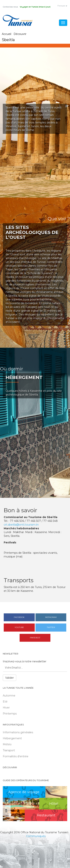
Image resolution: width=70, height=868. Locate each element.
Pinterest (35, 638)
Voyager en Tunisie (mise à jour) (35, 7)
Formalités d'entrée (16, 756)
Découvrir (20, 34)
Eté (5, 702)
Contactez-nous (10, 7)
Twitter (51, 627)
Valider (10, 678)
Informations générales (18, 732)
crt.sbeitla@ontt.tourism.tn (21, 525)
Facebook (19, 617)
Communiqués (36, 836)
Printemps (10, 714)
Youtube (19, 627)
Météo (7, 744)
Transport (9, 750)
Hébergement (12, 738)
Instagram (51, 617)
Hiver (6, 708)
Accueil (7, 34)
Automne (9, 696)
